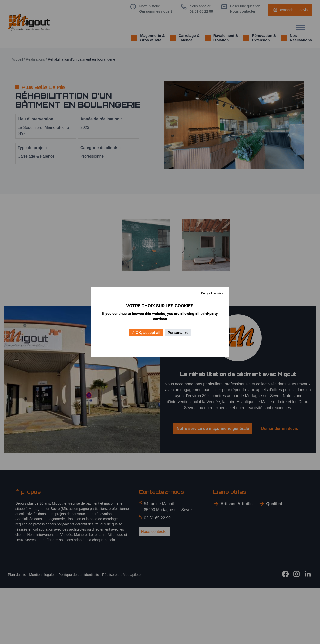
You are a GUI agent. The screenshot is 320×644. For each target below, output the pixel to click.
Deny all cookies (212, 293)
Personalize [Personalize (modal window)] (178, 332)
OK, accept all (146, 333)
